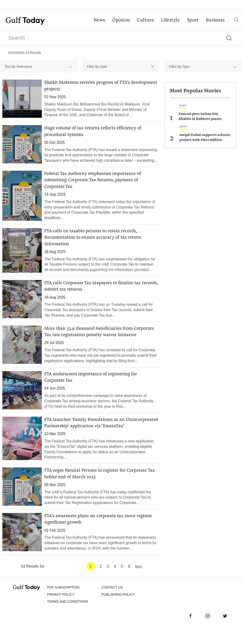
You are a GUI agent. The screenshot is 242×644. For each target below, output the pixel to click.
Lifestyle (170, 20)
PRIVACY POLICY (61, 612)
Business (215, 20)
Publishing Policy (118, 612)
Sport (193, 20)
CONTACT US (112, 605)
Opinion (121, 20)
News (99, 20)
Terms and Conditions (67, 619)
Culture (145, 20)
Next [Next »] (139, 584)
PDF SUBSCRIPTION (63, 605)
